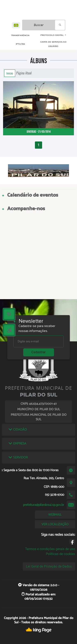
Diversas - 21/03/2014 (39, 132)
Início (10, 73)
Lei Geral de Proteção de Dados (49, 566)
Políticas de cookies (60, 554)
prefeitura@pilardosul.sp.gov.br (44, 505)
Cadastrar (39, 352)
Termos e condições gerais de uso (50, 549)
